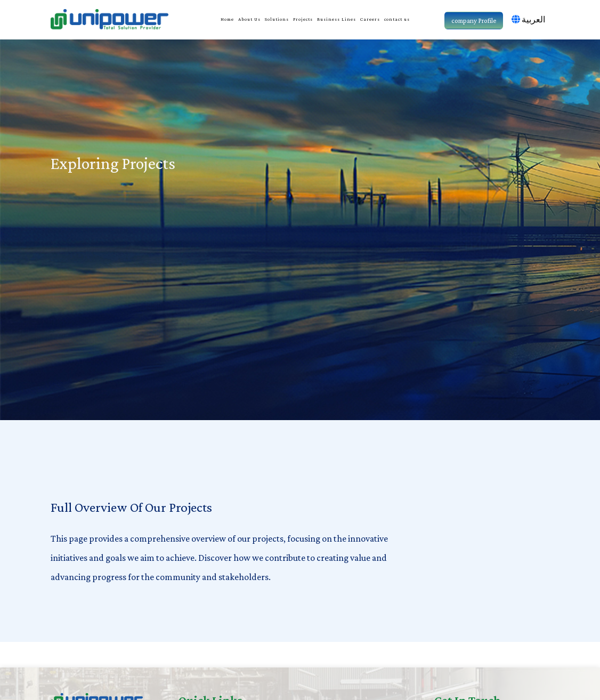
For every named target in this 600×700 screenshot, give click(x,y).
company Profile (474, 21)
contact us (397, 19)
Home (227, 19)
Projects (303, 19)
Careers (370, 19)
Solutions (277, 19)
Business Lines (337, 19)
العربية (528, 19)
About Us (249, 19)
